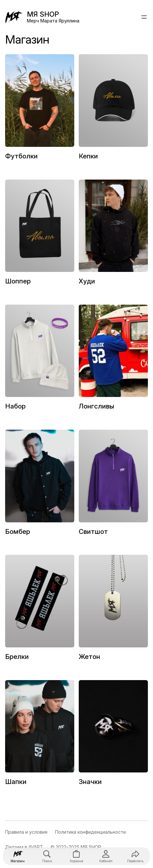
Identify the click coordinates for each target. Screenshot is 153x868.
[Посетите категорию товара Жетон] (113, 611)
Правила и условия (26, 832)
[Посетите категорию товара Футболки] (40, 110)
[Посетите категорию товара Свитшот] (113, 485)
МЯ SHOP (43, 14)
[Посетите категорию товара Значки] (113, 736)
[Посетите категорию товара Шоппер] (40, 235)
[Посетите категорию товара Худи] (113, 235)
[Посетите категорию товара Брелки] (40, 611)
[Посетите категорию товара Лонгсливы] (113, 360)
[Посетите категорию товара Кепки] (113, 110)
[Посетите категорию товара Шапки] (40, 736)
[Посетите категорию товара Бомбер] (40, 485)
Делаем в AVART (24, 847)
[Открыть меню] (144, 17)
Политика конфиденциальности (90, 832)
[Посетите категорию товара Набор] (40, 360)
